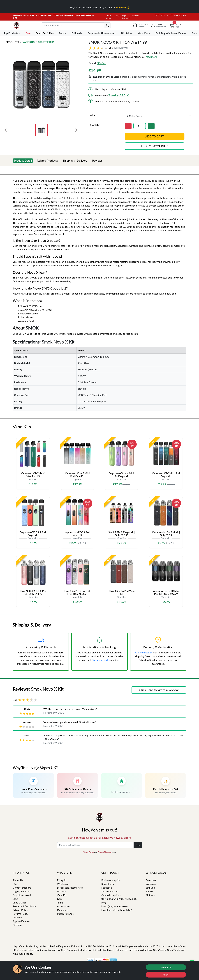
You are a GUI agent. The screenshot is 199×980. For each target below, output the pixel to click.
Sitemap (17, 925)
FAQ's (16, 884)
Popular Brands (65, 914)
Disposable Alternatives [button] (102, 33)
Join (138, 845)
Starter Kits (46, 42)
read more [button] (151, 57)
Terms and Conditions (25, 906)
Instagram (151, 884)
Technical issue (109, 891)
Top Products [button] (13, 33)
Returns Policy (21, 914)
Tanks (60, 902)
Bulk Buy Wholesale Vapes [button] (171, 33)
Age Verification (144, 652)
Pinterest (151, 895)
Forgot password (22, 895)
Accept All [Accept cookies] (166, 967)
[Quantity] (140, 126)
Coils (60, 899)
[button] (141, 48)
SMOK (101, 63)
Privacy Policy (88, 852)
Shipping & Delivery (75, 160)
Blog (118, 16)
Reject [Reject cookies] (166, 974)
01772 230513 (160, 15)
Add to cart (155, 136)
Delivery (136, 16)
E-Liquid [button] (78, 33)
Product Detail (23, 160)
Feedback (107, 888)
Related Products (47, 160)
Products (12, 42)
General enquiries (111, 895)
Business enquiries (111, 880)
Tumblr (149, 891)
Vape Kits (29, 42)
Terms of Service (104, 852)
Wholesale (63, 884)
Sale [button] (29, 33)
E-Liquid (62, 880)
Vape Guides (20, 902)
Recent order (108, 884)
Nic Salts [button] (127, 33)
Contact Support (22, 888)
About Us (18, 880)
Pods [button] (63, 33)
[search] (107, 25)
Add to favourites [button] (155, 146)
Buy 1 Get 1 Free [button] (45, 33)
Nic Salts (62, 891)
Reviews (97, 160)
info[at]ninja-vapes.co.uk (115, 906)
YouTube (150, 888)
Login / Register (21, 891)
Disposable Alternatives (70, 888)
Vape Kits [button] (144, 33)
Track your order (101, 660)
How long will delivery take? (117, 910)
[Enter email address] (95, 845)
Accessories (63, 906)
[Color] (159, 116)
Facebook (151, 880)
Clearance (62, 910)
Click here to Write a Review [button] (159, 690)
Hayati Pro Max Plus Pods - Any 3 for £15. (100, 7)
